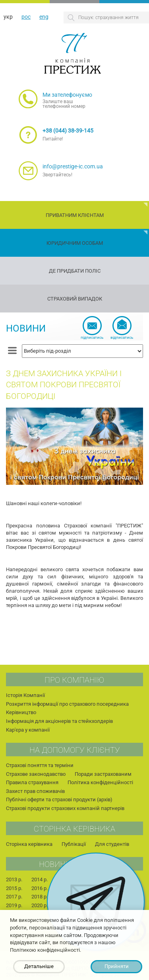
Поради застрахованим (103, 774)
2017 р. (14, 897)
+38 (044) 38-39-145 (68, 131)
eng (44, 17)
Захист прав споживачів (35, 791)
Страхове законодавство (36, 774)
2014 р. (40, 879)
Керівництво (21, 712)
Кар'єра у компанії (28, 730)
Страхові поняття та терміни (40, 765)
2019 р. (14, 905)
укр (8, 17)
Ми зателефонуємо (67, 95)
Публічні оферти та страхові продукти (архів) (59, 799)
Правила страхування (32, 782)
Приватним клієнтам (75, 215)
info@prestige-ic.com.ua (73, 166)
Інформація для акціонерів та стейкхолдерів (59, 721)
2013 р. (14, 879)
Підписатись (92, 337)
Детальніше (39, 966)
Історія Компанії (25, 695)
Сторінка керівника (29, 844)
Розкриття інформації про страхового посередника (67, 704)
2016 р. (40, 888)
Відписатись (122, 337)
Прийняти (117, 966)
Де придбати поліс (75, 271)
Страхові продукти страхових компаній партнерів (65, 808)
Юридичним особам (75, 243)
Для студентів (112, 844)
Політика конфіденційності (100, 782)
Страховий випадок (75, 299)
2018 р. (40, 897)
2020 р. (40, 905)
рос (26, 17)
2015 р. (14, 888)
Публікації (74, 844)
